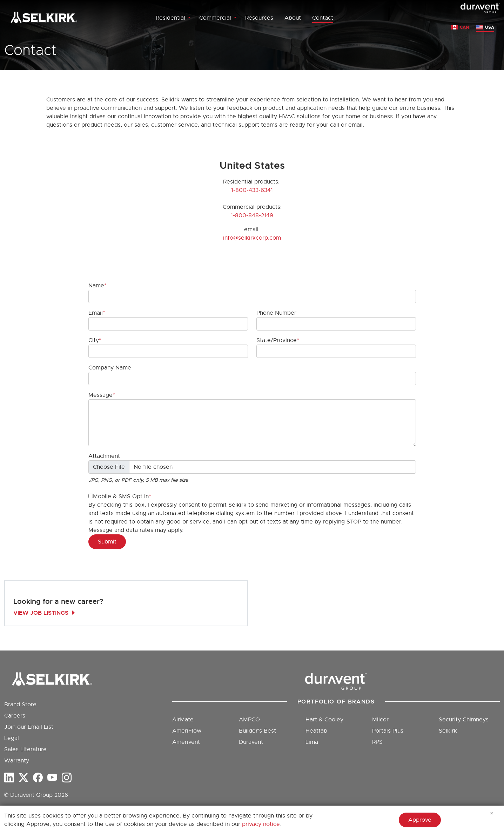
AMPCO (249, 720)
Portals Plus (388, 731)
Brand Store (20, 705)
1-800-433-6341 (252, 190)
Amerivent (186, 742)
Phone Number (276, 313)
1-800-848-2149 (252, 215)
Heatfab (316, 731)
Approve (420, 820)
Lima (312, 742)
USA (490, 27)
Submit (107, 542)
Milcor (380, 720)
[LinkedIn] (9, 778)
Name (96, 286)
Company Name (110, 368)
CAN (464, 27)
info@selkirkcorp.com (252, 238)
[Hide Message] (492, 813)
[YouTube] (52, 778)
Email (96, 313)
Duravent (251, 742)
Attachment (104, 456)
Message (100, 395)
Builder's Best (257, 731)
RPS (377, 742)
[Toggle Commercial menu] (235, 18)
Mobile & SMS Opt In (119, 496)
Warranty (17, 761)
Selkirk (448, 731)
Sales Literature (25, 749)
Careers (15, 716)
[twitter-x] (23, 778)
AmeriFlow (187, 731)
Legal (12, 738)
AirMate (183, 720)
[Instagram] (67, 778)
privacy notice (261, 824)
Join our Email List (29, 727)
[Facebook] (38, 778)
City (94, 340)
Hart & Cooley (324, 720)
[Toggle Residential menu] (189, 18)
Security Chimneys (464, 720)
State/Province (277, 340)
